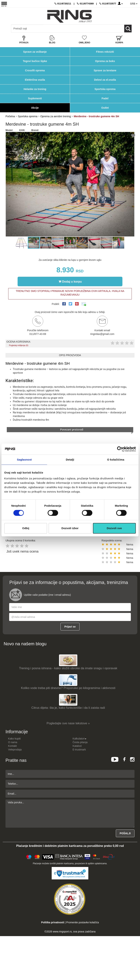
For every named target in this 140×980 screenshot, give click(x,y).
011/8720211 (63, 4)
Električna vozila (35, 80)
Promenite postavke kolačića (82, 922)
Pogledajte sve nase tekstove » (68, 723)
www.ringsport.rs (62, 932)
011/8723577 (108, 4)
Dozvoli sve (114, 528)
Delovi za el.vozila (105, 80)
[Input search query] (27, 29)
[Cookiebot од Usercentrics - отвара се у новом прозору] (120, 449)
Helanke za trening (35, 89)
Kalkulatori (79, 739)
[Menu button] (4, 4)
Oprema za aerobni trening (56, 116)
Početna (10, 116)
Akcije (35, 108)
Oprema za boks (105, 61)
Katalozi (77, 746)
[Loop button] (128, 29)
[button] (9, 184)
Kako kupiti (14, 739)
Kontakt (12, 746)
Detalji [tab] (70, 460)
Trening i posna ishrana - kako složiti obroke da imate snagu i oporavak (68, 668)
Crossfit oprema (35, 70)
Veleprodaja (15, 750)
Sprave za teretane (105, 70)
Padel (105, 98)
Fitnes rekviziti (105, 52)
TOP (135, 965)
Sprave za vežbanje (35, 52)
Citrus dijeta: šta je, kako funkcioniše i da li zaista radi (68, 708)
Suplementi (35, 98)
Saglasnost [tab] (24, 460)
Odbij (26, 528)
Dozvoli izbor (70, 528)
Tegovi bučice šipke (35, 61)
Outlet (105, 108)
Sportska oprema (105, 89)
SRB (134, 4)
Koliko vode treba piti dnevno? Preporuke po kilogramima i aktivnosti (68, 688)
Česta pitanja (80, 742)
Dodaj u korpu (70, 281)
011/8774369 (85, 4)
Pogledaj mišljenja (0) (19, 345)
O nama (13, 742)
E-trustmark (79, 750)
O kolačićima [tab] (116, 460)
